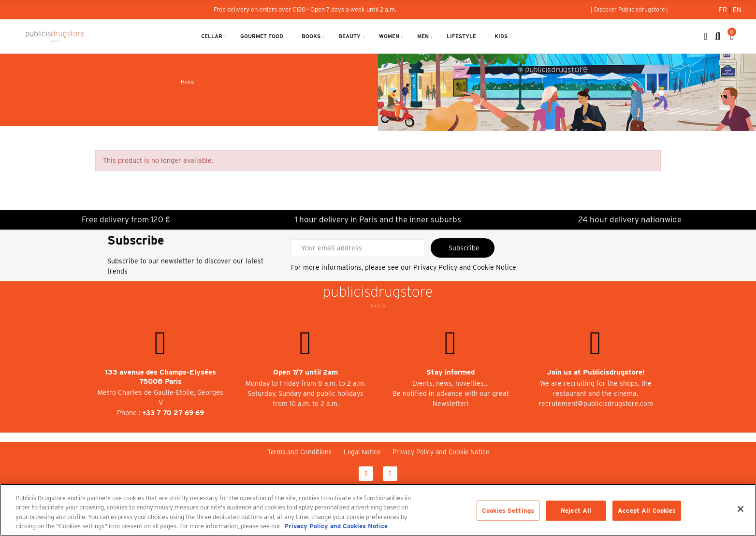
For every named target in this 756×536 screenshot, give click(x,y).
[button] (629, 10)
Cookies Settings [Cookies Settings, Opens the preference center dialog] (508, 511)
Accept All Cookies (647, 511)
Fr (724, 10)
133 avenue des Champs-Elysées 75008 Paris (160, 377)
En (737, 10)
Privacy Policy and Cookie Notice (465, 267)
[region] (378, 510)
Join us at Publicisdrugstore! (596, 372)
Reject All (576, 511)
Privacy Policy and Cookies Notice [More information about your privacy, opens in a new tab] (336, 526)
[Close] (741, 509)
